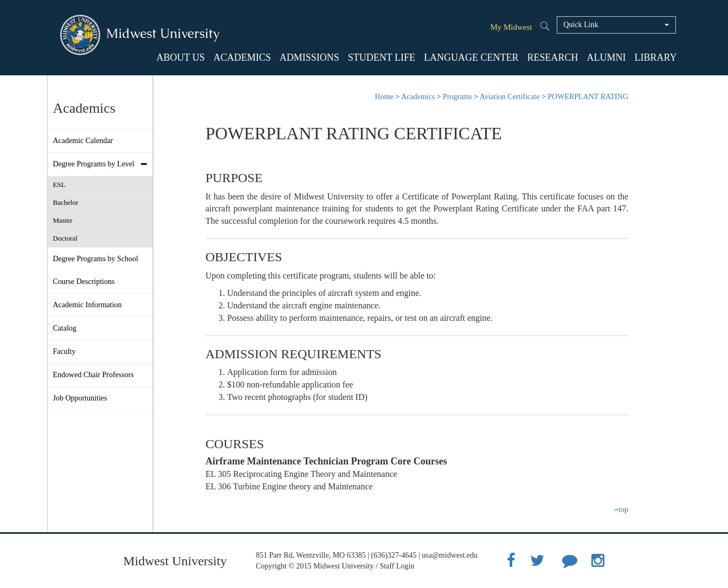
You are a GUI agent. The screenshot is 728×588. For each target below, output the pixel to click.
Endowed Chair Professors (94, 375)
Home (384, 97)
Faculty (65, 351)
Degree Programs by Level (103, 164)
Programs (458, 97)
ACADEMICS (242, 57)
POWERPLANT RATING (588, 97)
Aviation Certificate (510, 97)
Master (63, 220)
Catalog (65, 328)
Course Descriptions (84, 282)
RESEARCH (552, 57)
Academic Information (88, 305)
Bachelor (66, 202)
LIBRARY (655, 57)
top (621, 510)
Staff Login (397, 566)
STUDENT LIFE (382, 57)
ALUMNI (606, 57)
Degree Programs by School (96, 259)
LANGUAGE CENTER (471, 57)
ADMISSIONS (310, 57)
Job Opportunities (80, 398)
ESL (59, 185)
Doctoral (65, 238)
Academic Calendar (83, 141)
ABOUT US (181, 57)
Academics (418, 97)
